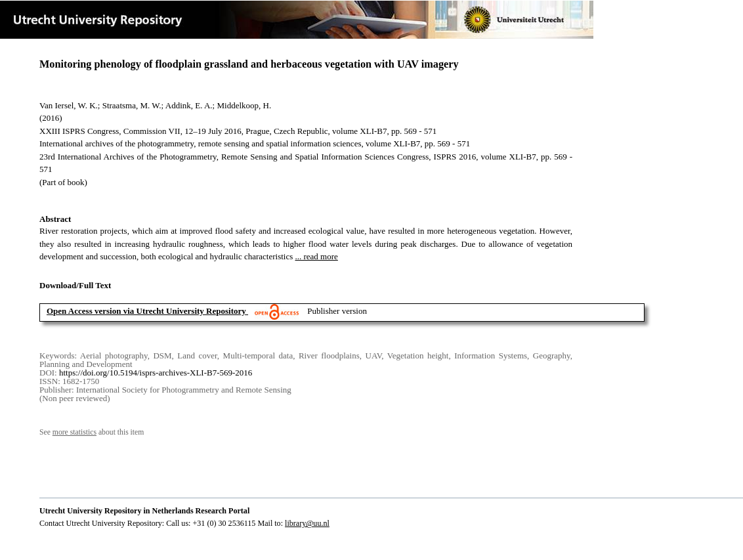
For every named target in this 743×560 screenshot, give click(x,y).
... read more (317, 256)
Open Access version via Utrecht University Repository (146, 311)
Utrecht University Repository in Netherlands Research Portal (144, 511)
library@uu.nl (307, 523)
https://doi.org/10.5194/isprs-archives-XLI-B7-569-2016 (156, 373)
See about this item (92, 432)
